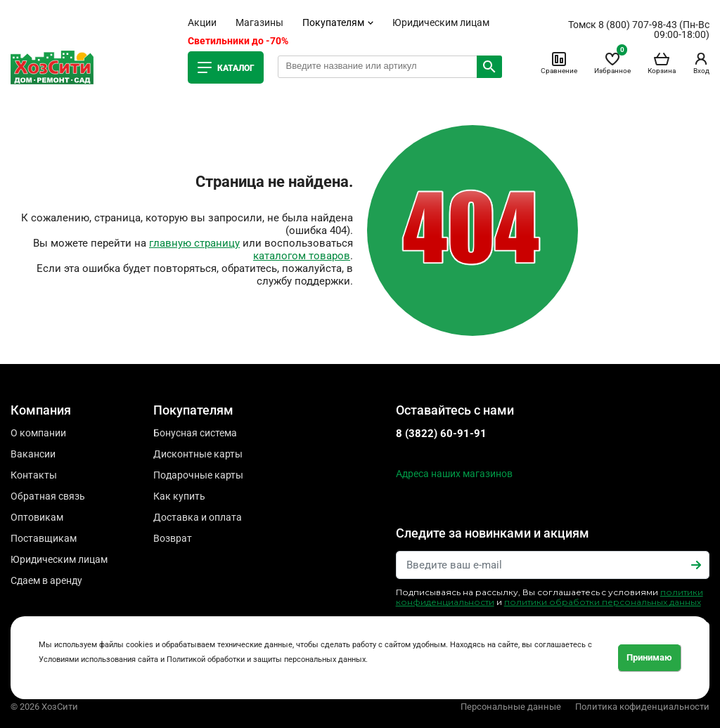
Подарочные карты (198, 475)
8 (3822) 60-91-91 (441, 434)
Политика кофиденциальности (642, 707)
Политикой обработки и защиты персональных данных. (267, 659)
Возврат (173, 538)
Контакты (34, 475)
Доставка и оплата (198, 517)
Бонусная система (195, 433)
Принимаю (649, 657)
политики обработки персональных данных (603, 602)
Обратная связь (48, 496)
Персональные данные (511, 707)
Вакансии (33, 454)
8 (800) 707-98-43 (638, 25)
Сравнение (559, 63)
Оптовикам (37, 517)
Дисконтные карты (198, 454)
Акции (202, 22)
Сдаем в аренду (46, 580)
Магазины (259, 22)
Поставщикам (44, 538)
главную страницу (194, 243)
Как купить (179, 496)
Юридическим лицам (441, 22)
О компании (38, 433)
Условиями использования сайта (98, 659)
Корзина (662, 63)
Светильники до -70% (238, 41)
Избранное (612, 63)
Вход (701, 63)
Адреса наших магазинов (454, 474)
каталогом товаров (302, 256)
